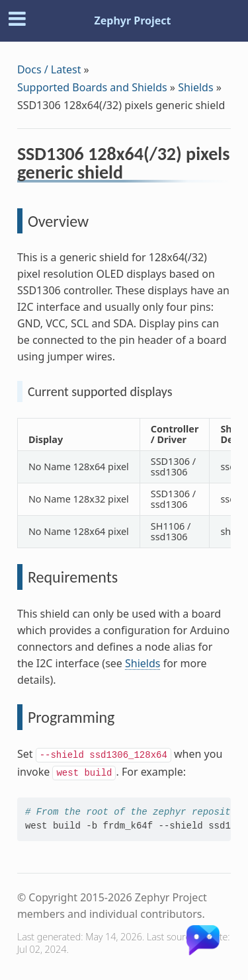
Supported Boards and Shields (92, 87)
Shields (195, 87)
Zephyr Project (132, 20)
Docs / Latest (49, 69)
